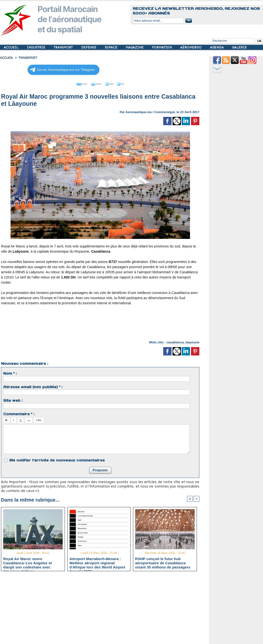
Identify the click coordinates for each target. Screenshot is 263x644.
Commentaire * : (19, 413)
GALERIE (239, 47)
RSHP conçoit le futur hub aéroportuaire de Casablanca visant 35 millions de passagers (163, 562)
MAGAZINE (135, 47)
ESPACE (111, 47)
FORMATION (162, 47)
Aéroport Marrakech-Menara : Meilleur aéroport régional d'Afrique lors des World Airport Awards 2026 (97, 562)
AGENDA (217, 47)
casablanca (175, 342)
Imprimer (95, 83)
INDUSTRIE (37, 47)
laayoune (192, 342)
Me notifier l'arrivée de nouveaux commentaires (57, 460)
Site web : (13, 400)
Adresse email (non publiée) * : (33, 386)
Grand (115, 83)
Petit (132, 83)
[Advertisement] (100, 324)
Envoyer (72, 83)
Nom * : (10, 373)
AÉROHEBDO (191, 47)
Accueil (6, 58)
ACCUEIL (12, 47)
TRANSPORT (64, 47)
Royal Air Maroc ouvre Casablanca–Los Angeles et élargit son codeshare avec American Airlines (28, 562)
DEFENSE (89, 47)
